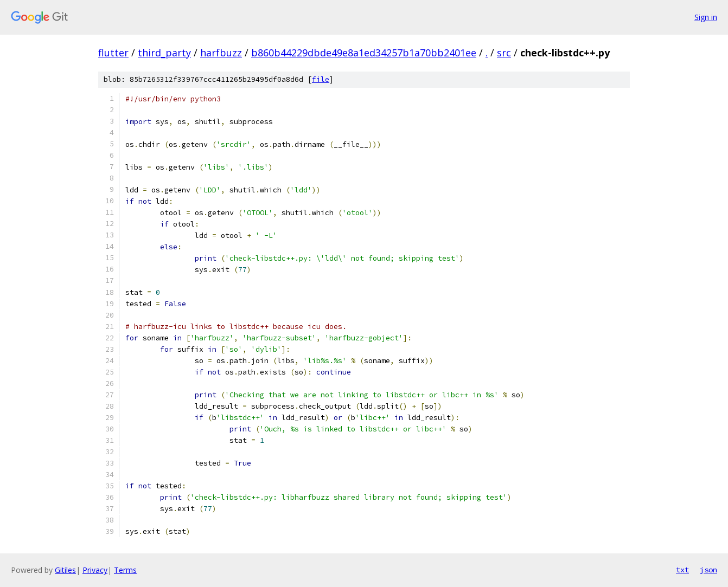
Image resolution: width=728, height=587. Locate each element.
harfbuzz (221, 53)
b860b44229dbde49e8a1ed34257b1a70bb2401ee (364, 53)
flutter (113, 53)
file (321, 79)
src (504, 53)
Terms (125, 570)
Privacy (95, 570)
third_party (164, 53)
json (708, 570)
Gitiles (65, 570)
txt (682, 570)
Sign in (706, 17)
